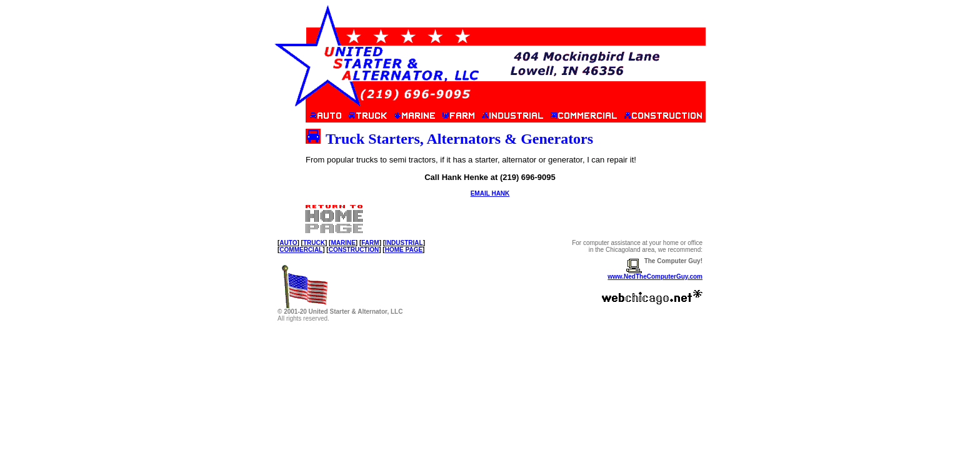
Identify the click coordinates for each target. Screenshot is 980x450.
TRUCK (314, 243)
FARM (370, 243)
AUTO (288, 243)
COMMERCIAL (301, 250)
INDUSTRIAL (404, 243)
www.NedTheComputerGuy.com (655, 277)
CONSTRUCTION (354, 250)
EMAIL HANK (490, 193)
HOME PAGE (404, 250)
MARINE (343, 243)
